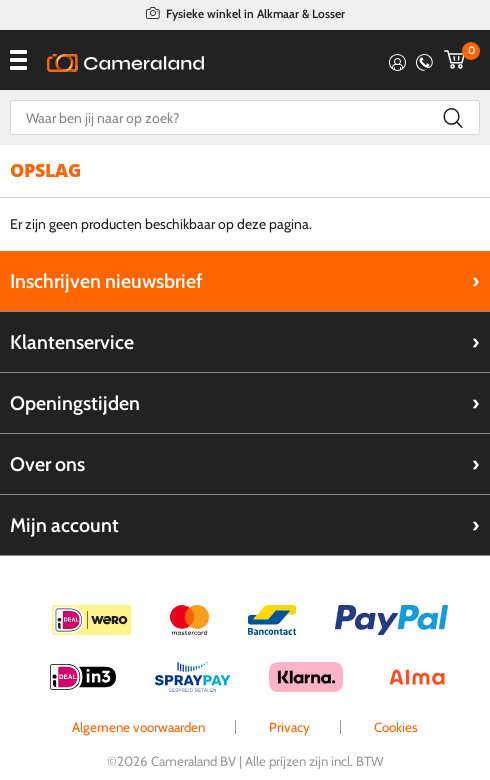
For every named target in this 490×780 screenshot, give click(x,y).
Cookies (396, 727)
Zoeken (452, 117)
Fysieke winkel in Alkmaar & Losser (255, 13)
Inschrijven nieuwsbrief (106, 281)
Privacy (289, 727)
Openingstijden (75, 403)
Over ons (47, 464)
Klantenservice (72, 342)
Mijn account (64, 525)
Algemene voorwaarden (138, 727)
